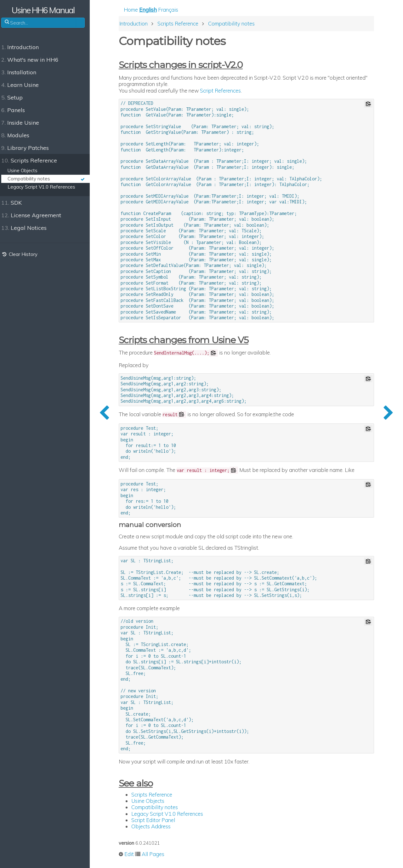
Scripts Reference (158, 795)
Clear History (23, 254)
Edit (135, 855)
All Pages (159, 855)
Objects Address (157, 827)
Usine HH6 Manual (47, 10)
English (154, 10)
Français (174, 10)
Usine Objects (154, 801)
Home (137, 10)
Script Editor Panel (159, 820)
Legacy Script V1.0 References (173, 814)
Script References (226, 91)
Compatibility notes (161, 808)
